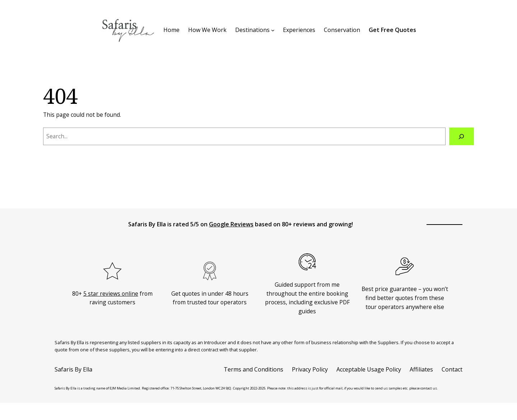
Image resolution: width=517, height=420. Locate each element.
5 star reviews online (111, 294)
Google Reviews (231, 224)
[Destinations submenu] (273, 30)
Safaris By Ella (73, 369)
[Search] (462, 136)
